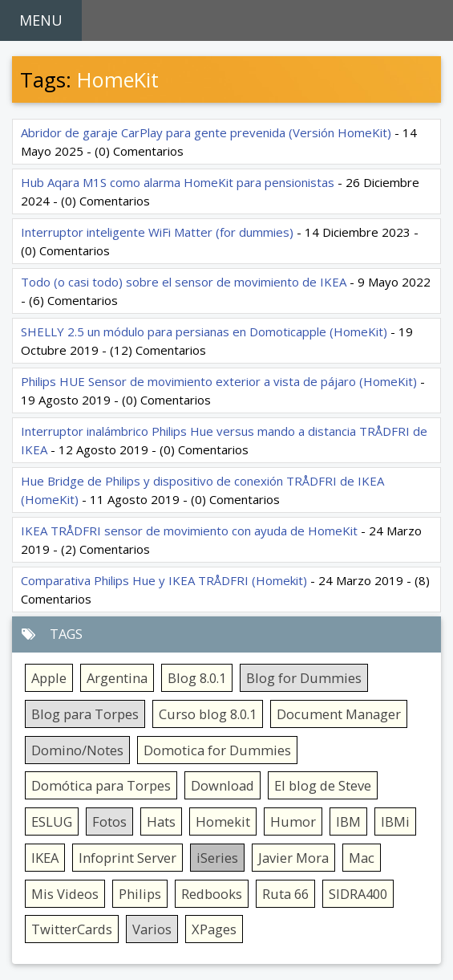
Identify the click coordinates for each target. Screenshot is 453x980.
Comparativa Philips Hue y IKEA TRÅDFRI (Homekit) (164, 580)
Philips (140, 894)
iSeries (217, 858)
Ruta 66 (285, 894)
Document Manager (339, 714)
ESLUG (52, 821)
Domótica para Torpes (101, 785)
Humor (293, 821)
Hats (161, 821)
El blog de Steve (323, 785)
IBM (348, 821)
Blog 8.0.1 (197, 678)
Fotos (109, 821)
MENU (41, 20)
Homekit (223, 821)
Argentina (117, 678)
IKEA (45, 858)
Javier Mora (293, 858)
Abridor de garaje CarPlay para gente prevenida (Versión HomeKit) (206, 132)
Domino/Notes (77, 750)
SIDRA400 (358, 894)
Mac (362, 858)
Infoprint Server (127, 858)
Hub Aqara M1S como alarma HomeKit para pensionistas (178, 182)
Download (222, 785)
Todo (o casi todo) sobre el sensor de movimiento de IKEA (184, 282)
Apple (49, 678)
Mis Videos (65, 894)
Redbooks (212, 894)
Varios (152, 929)
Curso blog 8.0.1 (208, 714)
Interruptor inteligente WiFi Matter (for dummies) (157, 232)
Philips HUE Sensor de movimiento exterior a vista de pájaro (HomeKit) (219, 381)
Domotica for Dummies (217, 750)
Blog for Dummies (304, 678)
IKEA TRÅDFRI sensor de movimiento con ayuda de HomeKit (189, 531)
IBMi (395, 821)
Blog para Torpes (85, 714)
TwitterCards (72, 929)
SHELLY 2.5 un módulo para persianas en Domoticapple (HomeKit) (204, 331)
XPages (214, 929)
